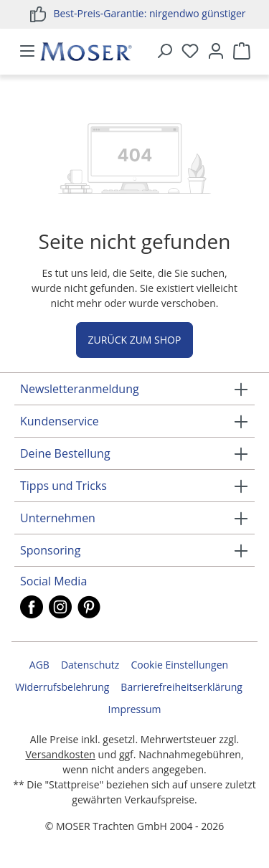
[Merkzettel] (190, 52)
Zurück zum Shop (135, 340)
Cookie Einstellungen (179, 665)
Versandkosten (60, 754)
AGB (39, 665)
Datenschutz (90, 665)
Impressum (135, 709)
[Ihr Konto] (216, 52)
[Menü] (27, 52)
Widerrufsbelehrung (62, 687)
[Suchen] (164, 52)
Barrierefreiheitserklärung (181, 687)
